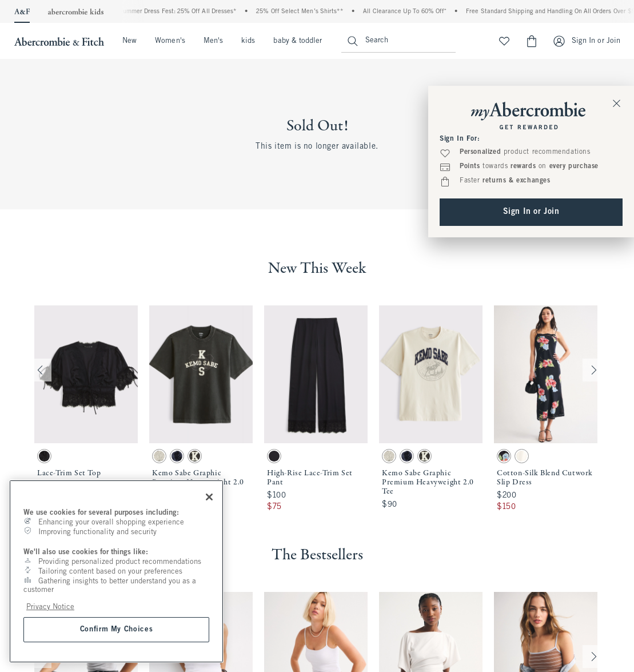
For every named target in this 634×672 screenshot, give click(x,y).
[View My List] (504, 41)
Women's (170, 41)
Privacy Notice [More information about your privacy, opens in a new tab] (50, 607)
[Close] (209, 497)
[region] (116, 571)
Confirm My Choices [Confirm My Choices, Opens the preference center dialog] (117, 629)
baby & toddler (298, 41)
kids (248, 41)
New (129, 41)
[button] (86, 409)
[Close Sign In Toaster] (617, 103)
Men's (213, 41)
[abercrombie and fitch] (58, 41)
